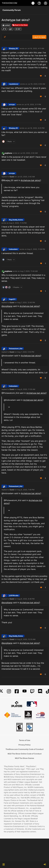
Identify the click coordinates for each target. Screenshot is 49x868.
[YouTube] (24, 691)
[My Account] (46, 3)
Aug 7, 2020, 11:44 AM (29, 271)
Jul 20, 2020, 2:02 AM (29, 153)
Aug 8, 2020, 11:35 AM (26, 389)
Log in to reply (39, 37)
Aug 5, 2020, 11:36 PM (36, 249)
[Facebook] (17, 691)
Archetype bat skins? (31, 180)
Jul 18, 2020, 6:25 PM (36, 128)
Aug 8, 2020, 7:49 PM (26, 490)
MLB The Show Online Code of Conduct (25, 754)
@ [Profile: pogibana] (7, 306)
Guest (12, 177)
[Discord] (40, 691)
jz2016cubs (14, 595)
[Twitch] (32, 691)
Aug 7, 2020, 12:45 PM (26, 302)
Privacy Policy (24, 745)
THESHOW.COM (9, 3)
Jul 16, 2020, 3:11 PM (33, 104)
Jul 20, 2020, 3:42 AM (26, 177)
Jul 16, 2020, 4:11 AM (36, 48)
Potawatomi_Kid (16, 349)
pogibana (8, 153)
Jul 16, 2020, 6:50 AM (36, 84)
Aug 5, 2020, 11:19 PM (18, 223)
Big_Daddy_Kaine (16, 220)
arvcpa (12, 104)
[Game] (33, 3)
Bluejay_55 (13, 48)
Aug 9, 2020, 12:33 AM (26, 639)
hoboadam (13, 249)
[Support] (40, 3)
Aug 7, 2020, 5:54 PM (26, 352)
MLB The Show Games (24, 758)
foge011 (12, 299)
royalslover (14, 84)
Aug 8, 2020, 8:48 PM (26, 599)
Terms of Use (25, 740)
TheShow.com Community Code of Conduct (24, 749)
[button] (4, 865)
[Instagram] (9, 691)
